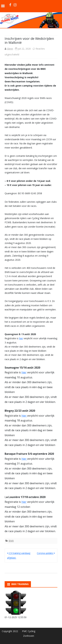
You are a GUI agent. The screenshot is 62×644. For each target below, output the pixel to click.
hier (21, 338)
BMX (11, 541)
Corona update (46, 553)
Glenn (10, 49)
